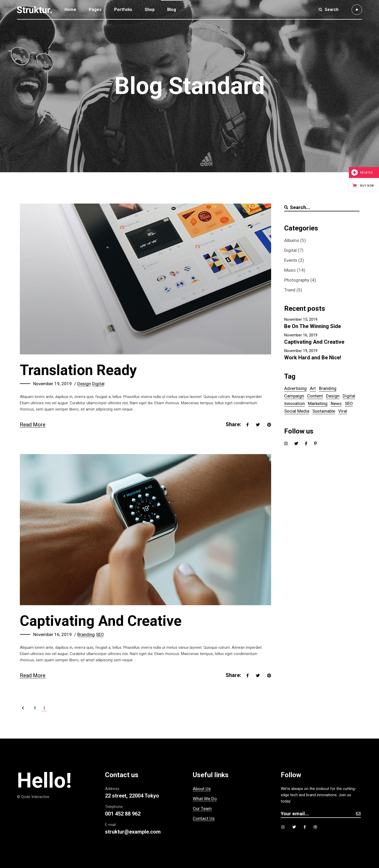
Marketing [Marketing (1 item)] (318, 403)
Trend (290, 290)
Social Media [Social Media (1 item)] (297, 411)
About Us (202, 789)
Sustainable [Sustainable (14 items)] (324, 411)
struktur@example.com (133, 832)
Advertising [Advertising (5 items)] (295, 388)
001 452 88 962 (123, 814)
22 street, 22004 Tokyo (132, 796)
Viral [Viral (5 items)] (343, 411)
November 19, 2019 (53, 384)
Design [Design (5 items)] (333, 396)
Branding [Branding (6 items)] (328, 388)
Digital (98, 384)
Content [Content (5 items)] (315, 396)
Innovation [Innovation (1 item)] (295, 403)
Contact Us (204, 818)
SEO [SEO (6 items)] (349, 403)
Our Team (202, 808)
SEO (100, 634)
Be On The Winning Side (313, 326)
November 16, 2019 (53, 634)
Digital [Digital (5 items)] (349, 396)
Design (84, 384)
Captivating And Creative (101, 621)
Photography (297, 280)
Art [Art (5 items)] (313, 388)
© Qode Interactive (33, 797)
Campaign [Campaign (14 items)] (294, 396)
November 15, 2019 (301, 319)
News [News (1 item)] (336, 403)
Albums (292, 240)
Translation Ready (78, 370)
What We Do (205, 799)
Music (290, 270)
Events (291, 260)
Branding (86, 634)
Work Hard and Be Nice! (313, 358)
